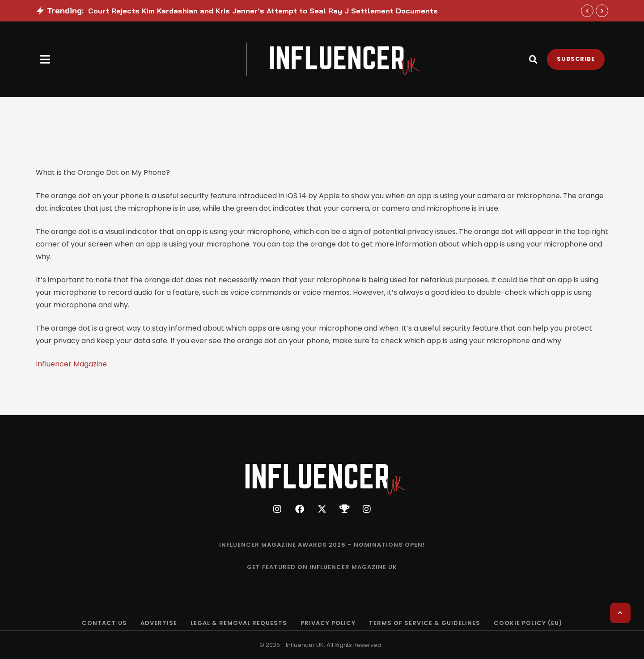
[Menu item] (322, 545)
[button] (45, 59)
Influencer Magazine (71, 364)
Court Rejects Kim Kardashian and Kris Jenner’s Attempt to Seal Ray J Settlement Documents (263, 11)
